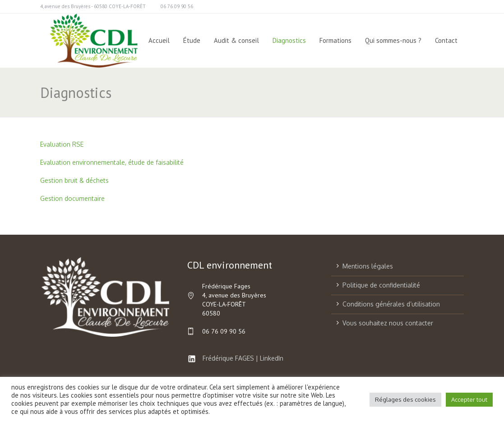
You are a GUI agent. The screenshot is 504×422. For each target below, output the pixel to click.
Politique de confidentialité (381, 285)
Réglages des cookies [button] (405, 399)
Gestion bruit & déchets (74, 180)
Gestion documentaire (72, 198)
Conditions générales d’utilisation (391, 304)
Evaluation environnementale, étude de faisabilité (112, 162)
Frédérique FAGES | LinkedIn (235, 358)
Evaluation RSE (62, 144)
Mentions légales (368, 266)
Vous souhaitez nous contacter (388, 323)
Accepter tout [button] (469, 399)
